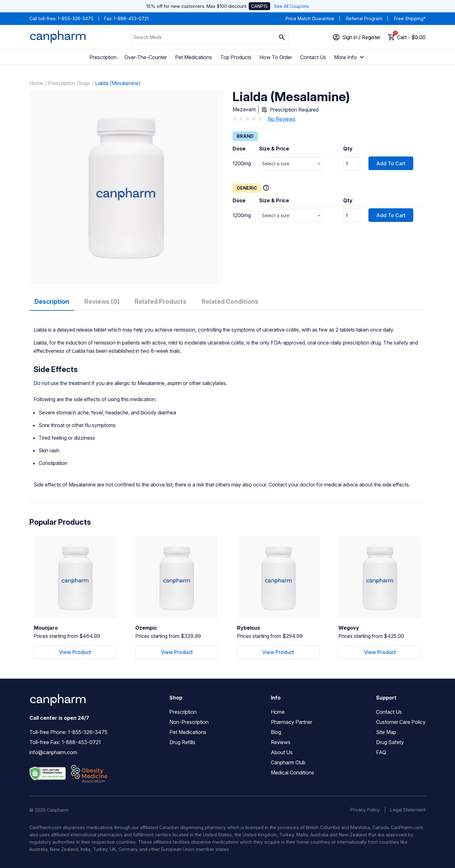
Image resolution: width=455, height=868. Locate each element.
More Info (350, 57)
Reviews (281, 742)
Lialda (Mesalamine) (118, 83)
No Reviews (282, 119)
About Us (282, 752)
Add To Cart (391, 163)
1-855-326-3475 (76, 18)
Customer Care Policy (401, 722)
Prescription (103, 57)
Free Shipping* (410, 18)
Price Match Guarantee (310, 18)
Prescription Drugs (69, 83)
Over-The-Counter (146, 57)
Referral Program (364, 18)
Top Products (236, 57)
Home (36, 83)
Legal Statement (408, 810)
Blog (276, 732)
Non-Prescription (189, 722)
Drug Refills (182, 742)
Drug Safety (390, 742)
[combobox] (291, 164)
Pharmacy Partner (291, 722)
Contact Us (313, 57)
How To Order (276, 57)
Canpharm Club (288, 762)
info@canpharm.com (53, 752)
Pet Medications (194, 57)
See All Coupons (291, 6)
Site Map (386, 732)
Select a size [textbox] (276, 164)
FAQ (381, 752)
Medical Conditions (292, 773)
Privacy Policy (365, 810)
